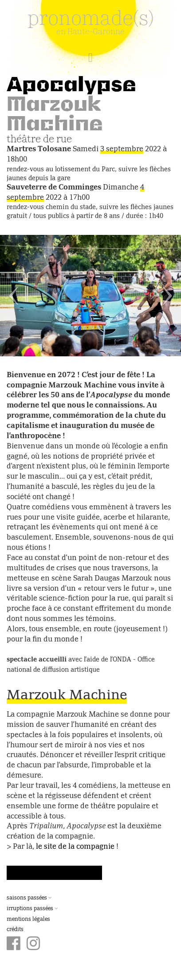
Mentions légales (28, 920)
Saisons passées (29, 898)
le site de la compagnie (75, 847)
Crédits (15, 930)
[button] (14, 295)
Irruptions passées (32, 909)
